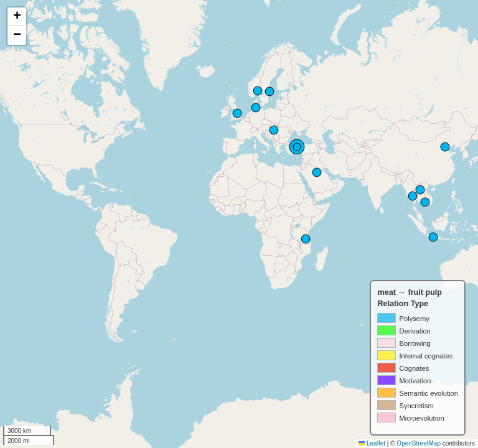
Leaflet (372, 443)
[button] (17, 17)
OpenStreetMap (419, 443)
